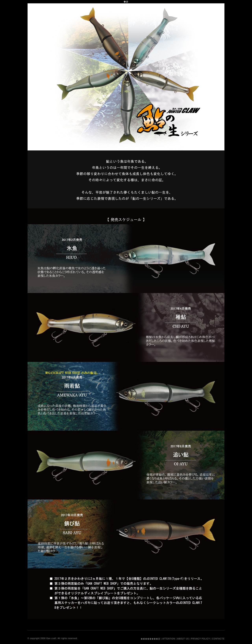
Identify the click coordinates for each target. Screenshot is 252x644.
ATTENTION (169, 639)
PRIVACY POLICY (200, 639)
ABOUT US (183, 639)
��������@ (151, 639)
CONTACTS (218, 639)
